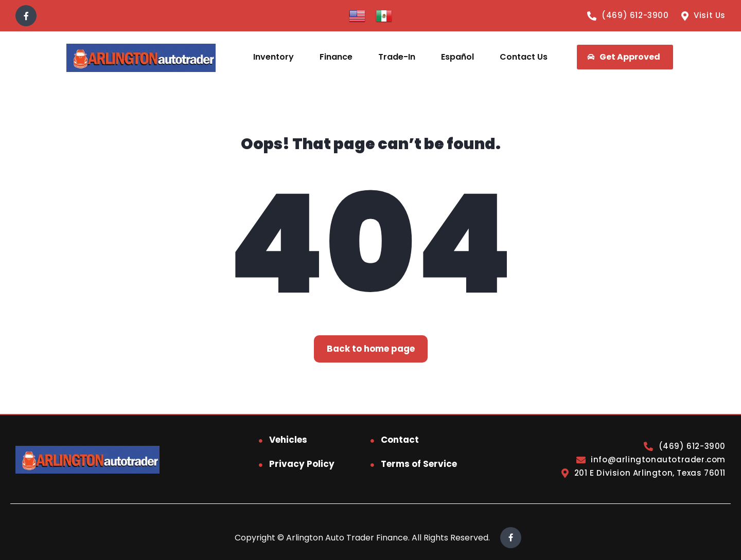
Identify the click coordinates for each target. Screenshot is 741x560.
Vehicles (288, 440)
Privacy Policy (302, 464)
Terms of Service (419, 464)
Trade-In (397, 57)
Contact (400, 440)
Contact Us (524, 57)
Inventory (274, 57)
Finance (336, 57)
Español (457, 57)
